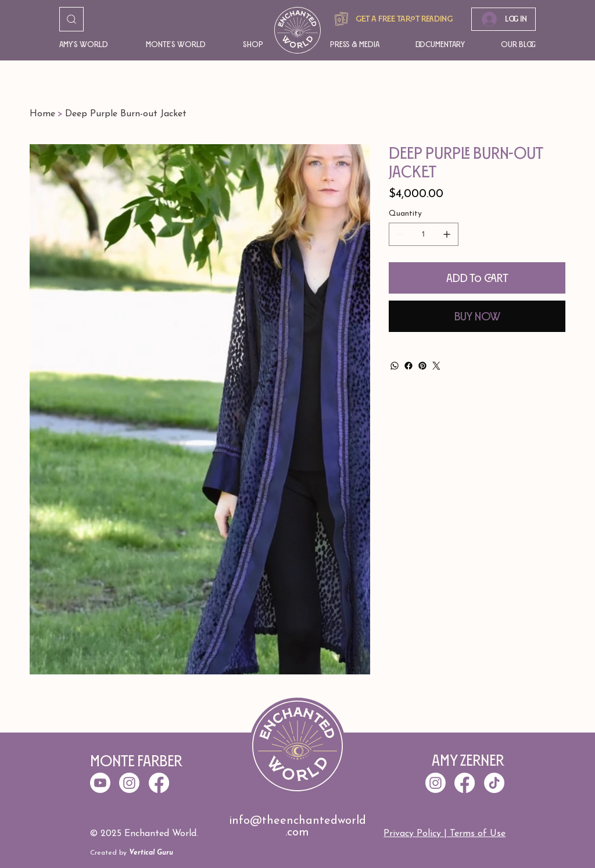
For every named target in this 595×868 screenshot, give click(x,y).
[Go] (71, 19)
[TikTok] (494, 783)
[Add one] (447, 234)
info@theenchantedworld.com (297, 827)
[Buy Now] (477, 316)
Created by (132, 853)
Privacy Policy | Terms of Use (445, 834)
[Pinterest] (422, 366)
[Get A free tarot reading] (392, 19)
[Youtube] (100, 783)
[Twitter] (436, 366)
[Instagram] (436, 783)
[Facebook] (408, 366)
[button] (85, 44)
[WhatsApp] (395, 366)
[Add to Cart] (477, 278)
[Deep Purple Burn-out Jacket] (126, 114)
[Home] (42, 114)
